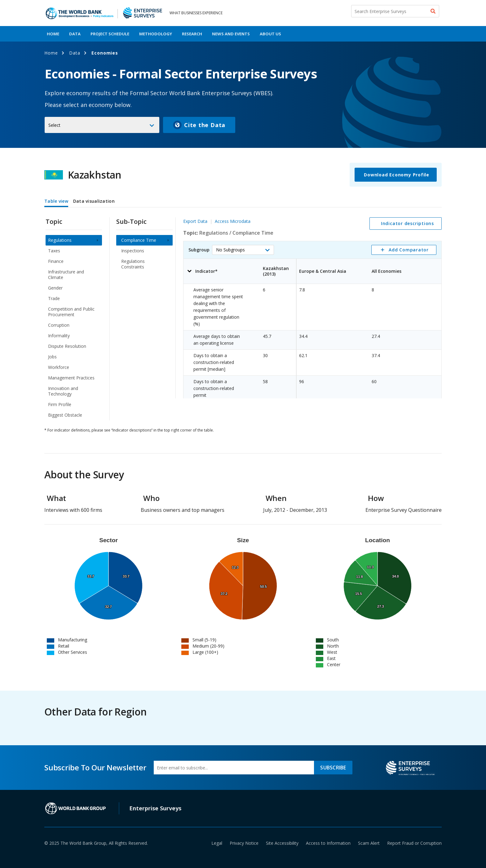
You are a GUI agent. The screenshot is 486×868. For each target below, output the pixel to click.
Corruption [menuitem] (59, 325)
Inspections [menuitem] (133, 251)
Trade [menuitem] (54, 298)
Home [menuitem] (53, 34)
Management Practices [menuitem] (71, 378)
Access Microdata (233, 221)
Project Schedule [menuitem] (110, 34)
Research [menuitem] (192, 34)
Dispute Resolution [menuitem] (67, 346)
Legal (217, 843)
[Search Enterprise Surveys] (395, 11)
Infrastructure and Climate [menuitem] (66, 275)
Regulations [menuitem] (60, 240)
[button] (243, 250)
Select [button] (54, 125)
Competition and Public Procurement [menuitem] (71, 312)
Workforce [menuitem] (59, 367)
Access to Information (328, 843)
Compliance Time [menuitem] (139, 240)
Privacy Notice (244, 843)
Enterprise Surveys (155, 808)
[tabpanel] (243, 315)
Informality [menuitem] (59, 336)
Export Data (195, 221)
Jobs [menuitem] (52, 357)
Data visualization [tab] (94, 201)
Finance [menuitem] (56, 261)
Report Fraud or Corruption (414, 843)
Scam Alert (369, 843)
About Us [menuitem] (270, 34)
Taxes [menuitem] (54, 251)
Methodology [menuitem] (156, 34)
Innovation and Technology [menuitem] (63, 391)
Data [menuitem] (75, 34)
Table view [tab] (56, 201)
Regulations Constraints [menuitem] (133, 264)
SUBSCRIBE (333, 768)
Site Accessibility (282, 843)
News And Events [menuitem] (231, 34)
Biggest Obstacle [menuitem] (65, 415)
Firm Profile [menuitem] (60, 404)
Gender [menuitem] (55, 288)
